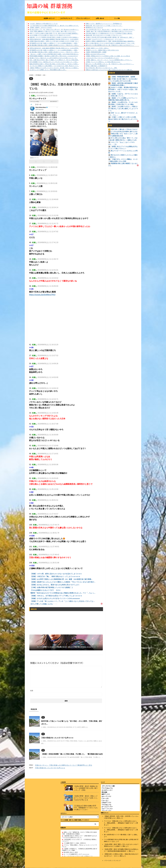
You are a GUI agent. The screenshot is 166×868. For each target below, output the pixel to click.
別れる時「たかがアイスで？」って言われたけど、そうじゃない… (105, 39)
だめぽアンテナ (106, 803)
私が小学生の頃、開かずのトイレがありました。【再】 (102, 68)
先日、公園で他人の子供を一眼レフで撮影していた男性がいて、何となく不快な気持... (54, 60)
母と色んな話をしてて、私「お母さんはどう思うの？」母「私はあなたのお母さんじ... (54, 30)
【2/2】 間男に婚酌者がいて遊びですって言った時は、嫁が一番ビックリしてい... (53, 31)
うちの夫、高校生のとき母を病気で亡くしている (44, 24)
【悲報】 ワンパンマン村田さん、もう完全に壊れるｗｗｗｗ (103, 62)
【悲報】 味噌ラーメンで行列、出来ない (97, 48)
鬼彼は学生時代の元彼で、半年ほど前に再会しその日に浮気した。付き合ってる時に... (54, 64)
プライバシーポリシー (83, 18)
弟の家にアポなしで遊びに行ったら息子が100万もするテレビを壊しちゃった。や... (53, 58)
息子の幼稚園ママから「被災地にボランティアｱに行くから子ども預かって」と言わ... (54, 62)
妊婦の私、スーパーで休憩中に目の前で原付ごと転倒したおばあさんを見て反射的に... (54, 37)
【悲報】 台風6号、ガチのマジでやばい (41, 28)
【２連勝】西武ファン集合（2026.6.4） (75, 843)
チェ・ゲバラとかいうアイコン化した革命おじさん (78, 856)
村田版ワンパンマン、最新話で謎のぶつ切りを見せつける (102, 50)
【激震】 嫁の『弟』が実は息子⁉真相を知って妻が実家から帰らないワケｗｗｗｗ (109, 31)
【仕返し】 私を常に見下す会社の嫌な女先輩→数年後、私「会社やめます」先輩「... (110, 37)
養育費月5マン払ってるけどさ (94, 28)
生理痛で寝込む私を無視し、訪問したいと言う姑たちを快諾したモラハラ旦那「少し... (54, 41)
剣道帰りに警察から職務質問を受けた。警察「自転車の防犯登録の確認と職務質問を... (110, 41)
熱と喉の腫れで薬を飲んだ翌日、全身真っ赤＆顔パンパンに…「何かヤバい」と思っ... (54, 45)
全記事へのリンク (49, 18)
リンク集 (117, 18)
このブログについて (66, 18)
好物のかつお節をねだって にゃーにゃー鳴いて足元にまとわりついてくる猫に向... (109, 70)
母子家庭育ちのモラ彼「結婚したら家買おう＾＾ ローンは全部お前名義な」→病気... (54, 43)
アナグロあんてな (107, 788)
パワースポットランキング (112, 861)
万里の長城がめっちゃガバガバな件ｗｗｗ (57, 738)
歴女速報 (104, 792)
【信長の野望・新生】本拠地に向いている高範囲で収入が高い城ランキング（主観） (86, 788)
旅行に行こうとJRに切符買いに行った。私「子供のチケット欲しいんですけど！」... (110, 45)
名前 (32, 691)
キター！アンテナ (107, 809)
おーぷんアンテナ (107, 807)
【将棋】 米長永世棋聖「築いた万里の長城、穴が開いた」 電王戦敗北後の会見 (72, 754)
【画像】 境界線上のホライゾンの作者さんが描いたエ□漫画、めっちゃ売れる (108, 56)
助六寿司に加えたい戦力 (71, 852)
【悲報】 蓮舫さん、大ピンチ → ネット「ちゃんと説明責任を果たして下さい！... (109, 60)
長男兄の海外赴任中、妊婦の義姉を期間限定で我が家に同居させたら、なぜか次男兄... (54, 39)
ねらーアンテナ (106, 796)
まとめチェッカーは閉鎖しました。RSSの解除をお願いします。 (48, 70)
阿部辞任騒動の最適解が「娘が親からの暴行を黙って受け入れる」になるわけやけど (54, 56)
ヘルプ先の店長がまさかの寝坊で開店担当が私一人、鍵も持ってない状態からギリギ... (54, 26)
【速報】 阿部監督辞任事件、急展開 (96, 52)
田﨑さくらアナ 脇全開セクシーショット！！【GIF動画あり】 (104, 24)
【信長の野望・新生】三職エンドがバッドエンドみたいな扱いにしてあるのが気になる (86, 798)
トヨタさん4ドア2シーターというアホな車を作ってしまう (102, 58)
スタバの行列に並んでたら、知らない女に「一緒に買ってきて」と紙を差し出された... (110, 30)
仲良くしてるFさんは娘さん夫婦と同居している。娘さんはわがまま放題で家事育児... (54, 33)
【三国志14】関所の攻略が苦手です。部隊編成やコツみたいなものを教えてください (86, 808)
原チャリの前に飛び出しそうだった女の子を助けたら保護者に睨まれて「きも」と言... (110, 43)
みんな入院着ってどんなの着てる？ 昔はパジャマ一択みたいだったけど (50, 35)
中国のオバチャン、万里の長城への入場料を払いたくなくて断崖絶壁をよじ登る (64, 765)
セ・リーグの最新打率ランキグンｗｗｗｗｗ (77, 854)
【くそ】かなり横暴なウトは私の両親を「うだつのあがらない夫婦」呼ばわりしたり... (54, 66)
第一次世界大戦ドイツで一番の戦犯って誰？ (118, 835)
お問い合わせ (100, 18)
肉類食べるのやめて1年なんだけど (96, 54)
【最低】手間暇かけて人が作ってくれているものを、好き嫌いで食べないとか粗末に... (54, 68)
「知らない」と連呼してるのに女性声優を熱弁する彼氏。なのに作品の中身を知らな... (54, 54)
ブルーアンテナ (106, 811)
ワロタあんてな (106, 805)
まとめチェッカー (107, 790)
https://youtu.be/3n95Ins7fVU (42, 295)
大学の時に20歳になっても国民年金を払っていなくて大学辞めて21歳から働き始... (109, 33)
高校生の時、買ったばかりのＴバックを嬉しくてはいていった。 (104, 26)
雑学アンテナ (106, 794)
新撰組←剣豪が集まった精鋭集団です (96, 66)
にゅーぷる (105, 798)
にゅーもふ (105, 801)
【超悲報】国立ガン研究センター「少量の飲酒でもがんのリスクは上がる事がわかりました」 (80, 837)
